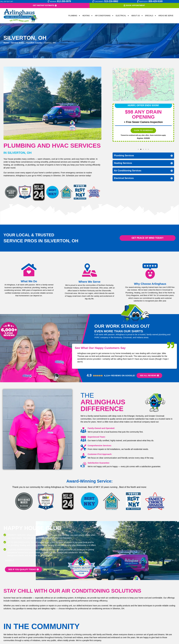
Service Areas (17, 43)
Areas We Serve (166, 16)
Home (6, 43)
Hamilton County (34, 43)
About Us (137, 16)
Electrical (122, 16)
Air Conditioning (104, 16)
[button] (114, 125)
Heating (88, 16)
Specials (151, 16)
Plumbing (74, 16)
